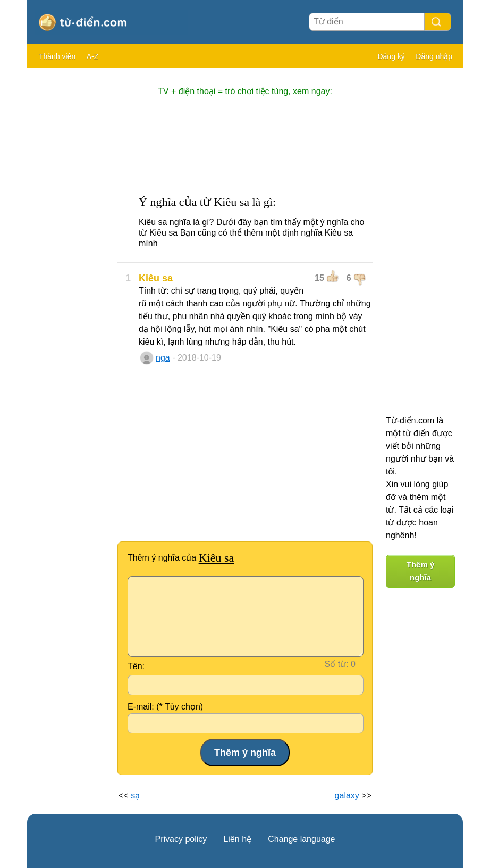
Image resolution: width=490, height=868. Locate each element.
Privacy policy (181, 839)
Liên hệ (237, 839)
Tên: (136, 666)
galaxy (347, 795)
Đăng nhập (434, 56)
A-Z (93, 56)
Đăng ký (391, 56)
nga (163, 358)
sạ (135, 795)
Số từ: (337, 664)
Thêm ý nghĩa (421, 571)
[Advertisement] (70, 234)
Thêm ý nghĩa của (181, 558)
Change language (301, 839)
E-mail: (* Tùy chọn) (165, 707)
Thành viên (57, 56)
